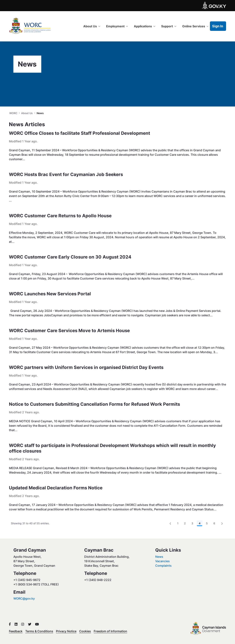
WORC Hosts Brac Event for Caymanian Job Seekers (66, 174)
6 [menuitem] (215, 524)
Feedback (16, 631)
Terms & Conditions (39, 631)
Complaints (163, 566)
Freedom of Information (110, 631)
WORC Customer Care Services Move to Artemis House (69, 331)
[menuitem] (92, 26)
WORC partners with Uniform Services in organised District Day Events (86, 367)
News (159, 557)
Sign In (218, 26)
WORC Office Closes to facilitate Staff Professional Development (79, 133)
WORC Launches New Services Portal (50, 294)
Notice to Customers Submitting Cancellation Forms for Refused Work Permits (94, 404)
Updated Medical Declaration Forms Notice (56, 488)
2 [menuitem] (186, 524)
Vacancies (162, 561)
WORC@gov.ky (24, 598)
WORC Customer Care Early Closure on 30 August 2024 (70, 257)
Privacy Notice (66, 631)
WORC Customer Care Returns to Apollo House (60, 216)
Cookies (85, 631)
